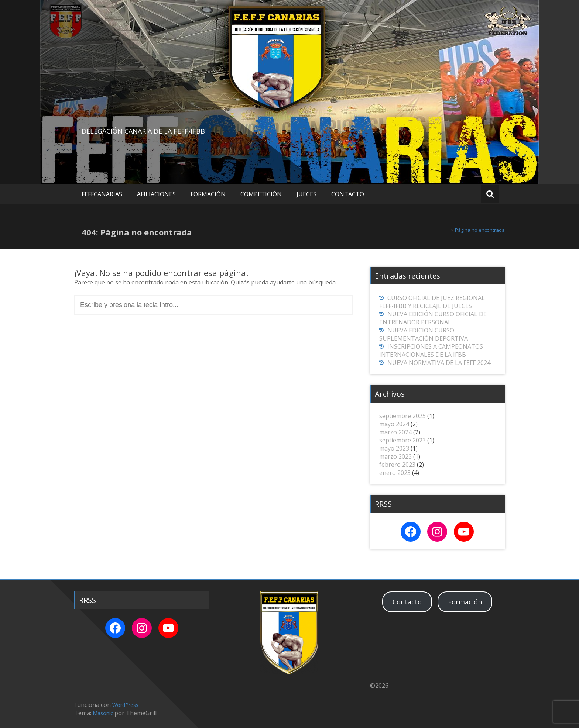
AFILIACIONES (156, 194)
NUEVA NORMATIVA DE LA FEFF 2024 (439, 363)
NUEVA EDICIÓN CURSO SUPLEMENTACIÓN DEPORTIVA (424, 334)
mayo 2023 (394, 448)
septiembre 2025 (402, 416)
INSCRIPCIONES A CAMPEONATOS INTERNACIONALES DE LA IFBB (431, 351)
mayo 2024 (394, 424)
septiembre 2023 (402, 440)
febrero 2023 (397, 465)
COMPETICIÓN (261, 194)
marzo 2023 (395, 456)
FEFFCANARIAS (102, 194)
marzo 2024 (395, 432)
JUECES (306, 194)
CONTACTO (348, 194)
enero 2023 (395, 473)
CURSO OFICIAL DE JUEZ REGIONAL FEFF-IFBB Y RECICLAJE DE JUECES (432, 302)
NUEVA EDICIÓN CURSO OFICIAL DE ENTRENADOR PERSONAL (433, 318)
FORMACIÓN (208, 194)
